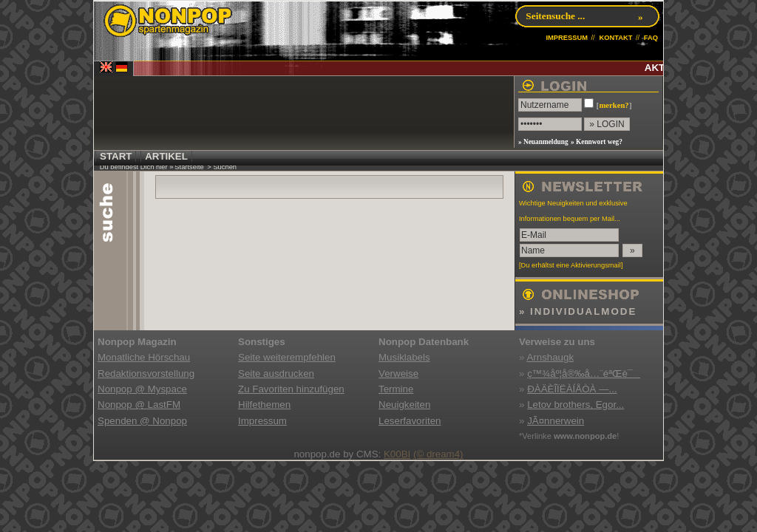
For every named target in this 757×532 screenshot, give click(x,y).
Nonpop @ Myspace (142, 389)
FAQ (651, 38)
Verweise (398, 374)
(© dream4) (438, 454)
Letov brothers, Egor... (576, 405)
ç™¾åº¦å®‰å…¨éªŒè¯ (584, 374)
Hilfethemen (264, 405)
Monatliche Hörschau (144, 357)
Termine (396, 389)
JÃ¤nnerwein (556, 421)
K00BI (397, 454)
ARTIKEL (166, 156)
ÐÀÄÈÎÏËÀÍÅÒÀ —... (572, 389)
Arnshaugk (550, 357)
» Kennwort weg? (597, 142)
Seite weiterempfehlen (287, 357)
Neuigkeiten (404, 405)
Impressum (262, 421)
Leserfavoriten (410, 421)
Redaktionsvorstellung (146, 374)
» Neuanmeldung (543, 142)
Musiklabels (404, 357)
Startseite (189, 167)
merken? (614, 105)
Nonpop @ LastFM (139, 405)
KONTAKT (615, 38)
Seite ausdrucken (276, 374)
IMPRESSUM (567, 38)
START (116, 156)
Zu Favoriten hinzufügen (291, 389)
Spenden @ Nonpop (142, 421)
